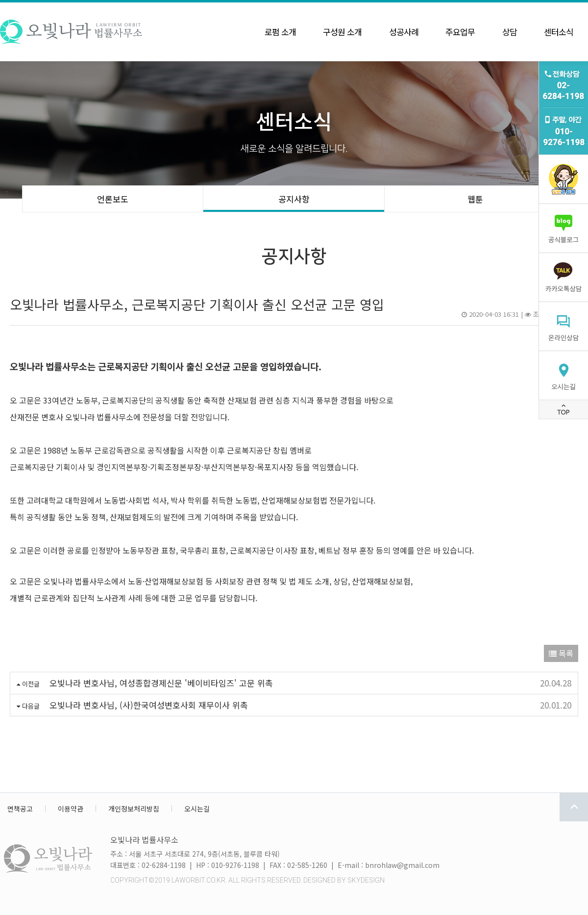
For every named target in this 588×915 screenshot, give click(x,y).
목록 (561, 653)
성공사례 (404, 32)
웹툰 (475, 199)
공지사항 (294, 199)
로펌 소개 (280, 32)
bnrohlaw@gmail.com (402, 865)
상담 (510, 32)
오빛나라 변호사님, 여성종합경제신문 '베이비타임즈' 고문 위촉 (161, 683)
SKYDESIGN (366, 880)
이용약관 (71, 809)
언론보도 (113, 199)
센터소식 (559, 32)
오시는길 (197, 809)
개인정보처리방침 (134, 809)
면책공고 (20, 809)
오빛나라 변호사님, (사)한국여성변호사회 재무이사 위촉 (149, 705)
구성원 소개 (342, 32)
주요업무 (460, 32)
